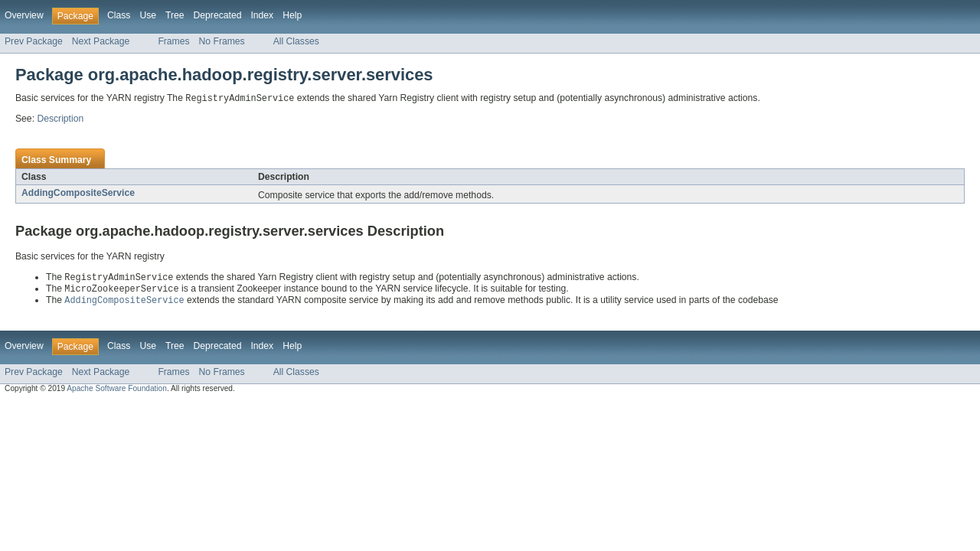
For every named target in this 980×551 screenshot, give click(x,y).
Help (292, 15)
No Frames (222, 41)
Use (148, 15)
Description (60, 119)
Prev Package (34, 41)
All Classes (296, 41)
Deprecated (218, 15)
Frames (173, 41)
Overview (24, 15)
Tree (175, 15)
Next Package (101, 41)
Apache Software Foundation (117, 391)
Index (262, 15)
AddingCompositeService (78, 194)
